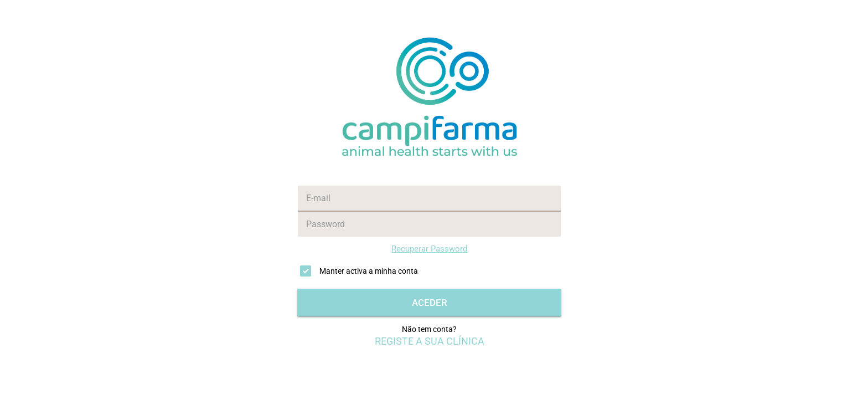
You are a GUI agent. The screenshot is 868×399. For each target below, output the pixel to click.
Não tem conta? (429, 329)
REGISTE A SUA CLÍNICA (430, 342)
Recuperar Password (429, 249)
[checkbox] (429, 271)
